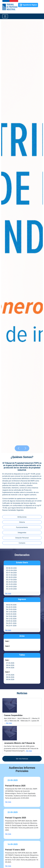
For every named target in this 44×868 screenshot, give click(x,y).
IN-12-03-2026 (11, 612)
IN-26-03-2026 (11, 607)
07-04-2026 (10, 663)
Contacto (22, 543)
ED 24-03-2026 (11, 587)
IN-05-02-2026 (11, 621)
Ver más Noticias (22, 759)
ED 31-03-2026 (11, 575)
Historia (22, 522)
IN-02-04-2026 (11, 605)
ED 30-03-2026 (11, 577)
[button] (19, 448)
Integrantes (22, 533)
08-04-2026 (10, 665)
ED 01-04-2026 (11, 573)
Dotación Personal (22, 538)
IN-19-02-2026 (11, 616)
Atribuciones (22, 517)
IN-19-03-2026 (11, 609)
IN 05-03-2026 (11, 614)
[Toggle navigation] (5, 16)
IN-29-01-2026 (11, 623)
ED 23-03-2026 (11, 589)
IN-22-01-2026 (11, 626)
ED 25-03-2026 (11, 584)
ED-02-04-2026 (11, 570)
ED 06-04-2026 (11, 568)
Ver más (8, 593)
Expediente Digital (28, 5)
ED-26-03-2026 (11, 582)
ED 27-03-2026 (11, 580)
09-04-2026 (10, 668)
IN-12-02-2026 (11, 619)
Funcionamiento (22, 527)
